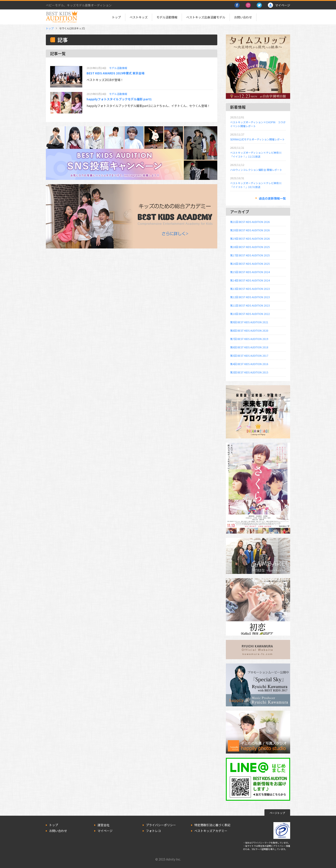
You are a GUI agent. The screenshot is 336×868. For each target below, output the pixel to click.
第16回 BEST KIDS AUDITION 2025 (250, 264)
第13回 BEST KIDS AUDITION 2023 (250, 289)
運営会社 (103, 825)
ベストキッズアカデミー (211, 831)
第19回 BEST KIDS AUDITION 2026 (250, 238)
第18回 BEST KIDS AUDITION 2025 (250, 247)
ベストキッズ (139, 17)
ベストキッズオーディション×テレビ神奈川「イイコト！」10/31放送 (256, 185)
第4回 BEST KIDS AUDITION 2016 (249, 364)
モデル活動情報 (167, 17)
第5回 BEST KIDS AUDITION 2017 (249, 356)
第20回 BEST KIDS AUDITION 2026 (250, 230)
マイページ (105, 831)
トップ (116, 17)
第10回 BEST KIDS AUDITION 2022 (250, 314)
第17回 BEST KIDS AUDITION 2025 (250, 255)
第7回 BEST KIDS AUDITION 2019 (249, 339)
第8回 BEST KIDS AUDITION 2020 (249, 330)
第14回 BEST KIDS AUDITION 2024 (250, 280)
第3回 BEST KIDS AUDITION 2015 (249, 372)
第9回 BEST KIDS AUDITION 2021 (249, 322)
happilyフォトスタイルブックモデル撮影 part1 (119, 99)
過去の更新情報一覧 (272, 198)
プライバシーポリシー (161, 825)
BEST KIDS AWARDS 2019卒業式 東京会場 (115, 73)
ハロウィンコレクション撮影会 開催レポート (256, 170)
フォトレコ (153, 831)
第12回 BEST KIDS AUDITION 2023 (250, 297)
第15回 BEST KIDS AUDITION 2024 (250, 272)
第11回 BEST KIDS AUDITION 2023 (250, 305)
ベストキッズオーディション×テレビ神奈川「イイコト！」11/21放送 (256, 154)
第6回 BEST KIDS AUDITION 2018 (249, 347)
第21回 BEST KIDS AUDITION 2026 (250, 222)
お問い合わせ (243, 17)
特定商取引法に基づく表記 (212, 825)
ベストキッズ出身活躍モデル (206, 17)
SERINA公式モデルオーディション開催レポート (257, 139)
